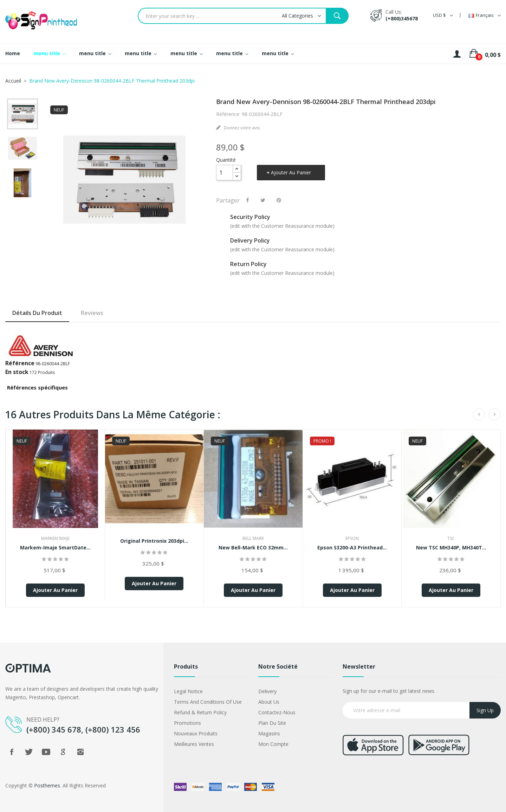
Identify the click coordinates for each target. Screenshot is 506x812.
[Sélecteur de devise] (443, 15)
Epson (352, 538)
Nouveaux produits (196, 733)
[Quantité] (225, 173)
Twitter (29, 752)
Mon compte (273, 744)
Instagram (80, 752)
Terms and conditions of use (208, 702)
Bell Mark (253, 538)
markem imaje (55, 538)
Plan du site (272, 723)
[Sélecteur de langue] (485, 15)
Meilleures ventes (194, 744)
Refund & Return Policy (200, 712)
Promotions (187, 723)
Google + (63, 752)
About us (269, 702)
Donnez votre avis (241, 128)
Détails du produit (37, 313)
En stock (17, 372)
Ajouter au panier (291, 172)
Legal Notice (188, 691)
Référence (20, 363)
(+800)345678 (402, 18)
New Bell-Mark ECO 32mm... (253, 547)
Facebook (12, 752)
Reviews (92, 313)
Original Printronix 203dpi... (154, 541)
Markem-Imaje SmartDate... (55, 547)
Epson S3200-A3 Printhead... (352, 547)
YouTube (46, 752)
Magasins (269, 733)
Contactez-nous (277, 712)
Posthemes (47, 785)
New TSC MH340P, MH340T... (451, 547)
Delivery (267, 691)
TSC (451, 538)
